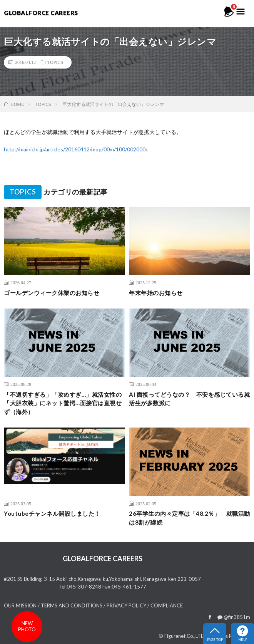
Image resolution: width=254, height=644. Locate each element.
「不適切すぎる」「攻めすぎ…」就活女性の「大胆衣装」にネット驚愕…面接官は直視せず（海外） (63, 403)
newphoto (27, 626)
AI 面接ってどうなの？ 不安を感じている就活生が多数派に (189, 399)
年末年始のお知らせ (156, 293)
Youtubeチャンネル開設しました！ (52, 513)
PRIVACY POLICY (126, 605)
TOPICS (55, 62)
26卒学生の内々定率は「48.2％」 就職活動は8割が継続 (190, 518)
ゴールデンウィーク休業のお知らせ (52, 293)
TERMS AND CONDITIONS (72, 605)
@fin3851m (234, 617)
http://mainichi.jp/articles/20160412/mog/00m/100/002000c (76, 149)
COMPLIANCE (167, 605)
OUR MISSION (20, 605)
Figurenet (175, 636)
